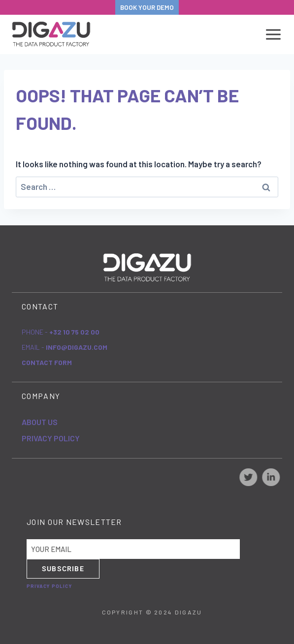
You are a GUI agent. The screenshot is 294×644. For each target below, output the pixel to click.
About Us (40, 422)
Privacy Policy (51, 438)
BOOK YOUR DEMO (147, 7)
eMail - (65, 347)
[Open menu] (271, 34)
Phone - (61, 332)
